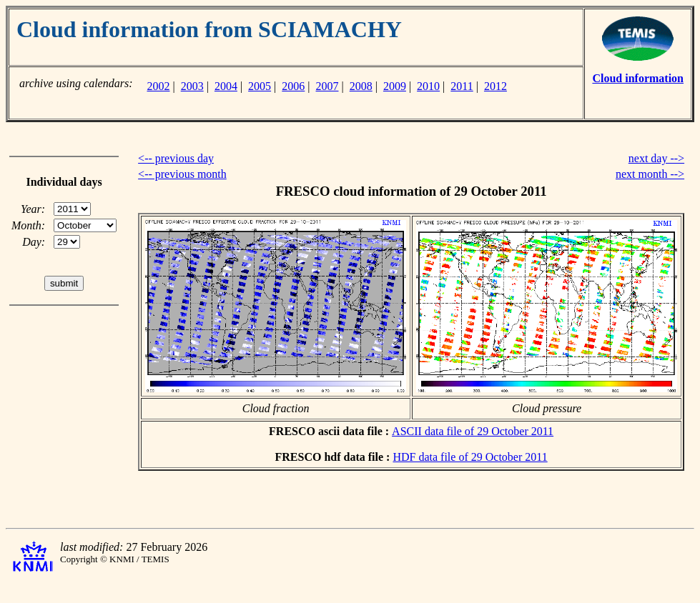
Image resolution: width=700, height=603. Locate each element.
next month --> (650, 174)
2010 (428, 86)
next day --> (656, 158)
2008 (361, 86)
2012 (496, 86)
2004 (226, 86)
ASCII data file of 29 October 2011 (473, 431)
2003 (192, 86)
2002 (158, 86)
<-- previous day (176, 158)
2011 (462, 86)
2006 (293, 86)
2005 (260, 86)
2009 (395, 86)
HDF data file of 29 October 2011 (470, 457)
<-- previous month (182, 174)
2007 (327, 86)
